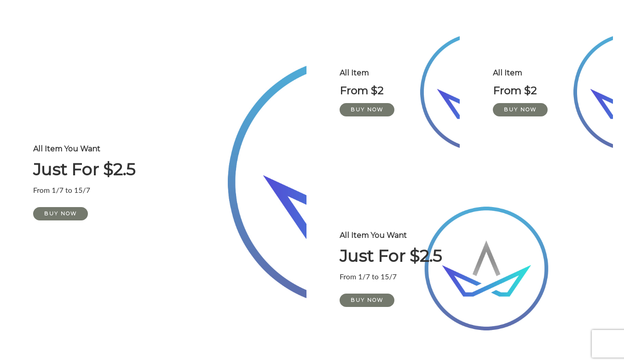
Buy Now (61, 214)
